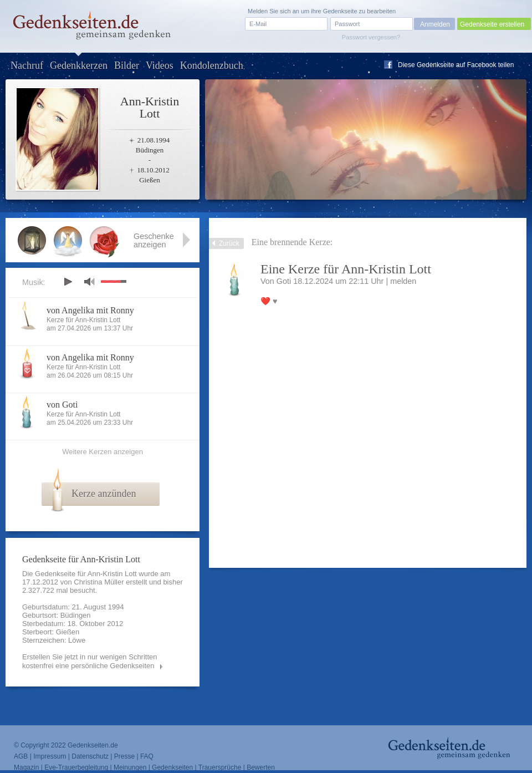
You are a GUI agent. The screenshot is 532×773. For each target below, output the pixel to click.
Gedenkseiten (172, 767)
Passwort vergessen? (371, 37)
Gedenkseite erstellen (492, 24)
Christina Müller (99, 582)
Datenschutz (90, 756)
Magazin (26, 767)
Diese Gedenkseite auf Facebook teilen (456, 65)
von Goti (62, 405)
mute (89, 281)
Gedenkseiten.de (93, 745)
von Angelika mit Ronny (90, 310)
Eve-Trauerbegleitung (76, 767)
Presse (124, 756)
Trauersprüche (220, 767)
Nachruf (27, 65)
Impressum (50, 756)
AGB (21, 756)
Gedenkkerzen (79, 65)
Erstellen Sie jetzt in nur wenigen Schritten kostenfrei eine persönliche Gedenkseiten (90, 661)
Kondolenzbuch (212, 65)
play (68, 282)
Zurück (229, 243)
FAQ (147, 756)
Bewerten (261, 767)
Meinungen (130, 767)
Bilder (127, 65)
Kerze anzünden (104, 494)
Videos (160, 65)
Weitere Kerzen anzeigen (103, 452)
